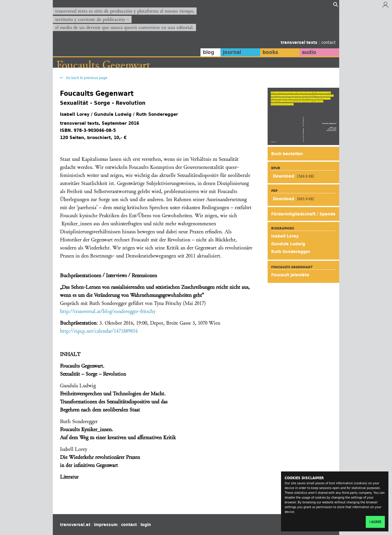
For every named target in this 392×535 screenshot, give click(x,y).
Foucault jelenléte (290, 275)
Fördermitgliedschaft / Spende (303, 214)
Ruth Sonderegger (291, 252)
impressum (106, 525)
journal (230, 52)
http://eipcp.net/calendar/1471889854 (99, 331)
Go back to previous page (86, 78)
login (146, 525)
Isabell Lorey (285, 236)
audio (309, 52)
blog (207, 52)
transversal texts (300, 42)
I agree (375, 522)
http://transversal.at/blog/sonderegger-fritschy (108, 311)
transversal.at (75, 525)
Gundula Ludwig (288, 244)
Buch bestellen (287, 154)
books (269, 52)
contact (328, 42)
